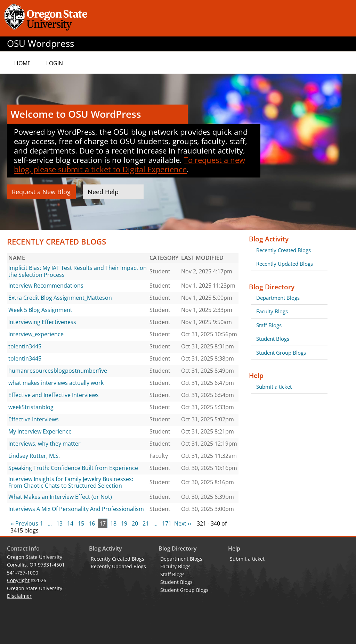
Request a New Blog (41, 192)
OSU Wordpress (41, 44)
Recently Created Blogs (284, 250)
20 (135, 523)
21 (146, 523)
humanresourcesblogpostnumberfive (58, 371)
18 (113, 523)
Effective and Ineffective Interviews (54, 395)
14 (70, 523)
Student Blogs (273, 339)
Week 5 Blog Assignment (40, 310)
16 (92, 523)
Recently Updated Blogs (285, 264)
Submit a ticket (274, 387)
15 (81, 523)
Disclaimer (19, 596)
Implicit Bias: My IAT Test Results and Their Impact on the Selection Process (78, 271)
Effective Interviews (34, 419)
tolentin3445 (25, 346)
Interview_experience (36, 334)
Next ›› (183, 523)
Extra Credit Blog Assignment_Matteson (60, 298)
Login (55, 63)
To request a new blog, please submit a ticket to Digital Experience (130, 164)
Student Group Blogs (281, 353)
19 (124, 523)
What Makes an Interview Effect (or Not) (60, 497)
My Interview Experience (40, 431)
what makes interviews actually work (56, 383)
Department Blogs (278, 298)
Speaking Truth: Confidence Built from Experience (73, 468)
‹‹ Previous (24, 523)
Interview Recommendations (46, 286)
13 (59, 523)
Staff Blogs (269, 325)
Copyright (18, 580)
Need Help (103, 192)
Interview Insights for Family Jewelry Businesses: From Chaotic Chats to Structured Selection (71, 482)
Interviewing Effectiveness (42, 322)
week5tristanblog (31, 407)
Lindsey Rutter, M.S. (34, 456)
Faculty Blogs (272, 311)
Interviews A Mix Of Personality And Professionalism (76, 509)
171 (167, 523)
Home (22, 63)
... (50, 523)
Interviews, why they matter (44, 444)
